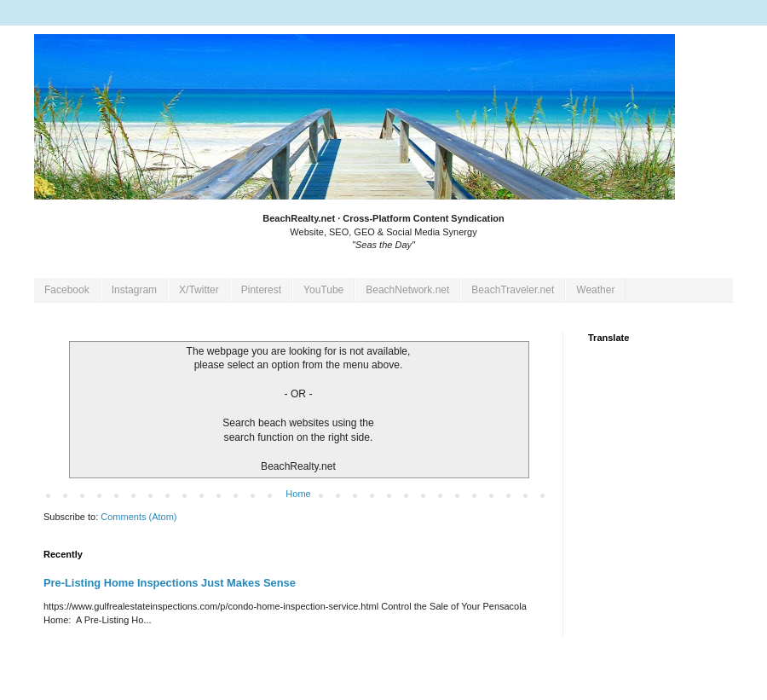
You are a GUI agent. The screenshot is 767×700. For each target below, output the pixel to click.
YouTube (323, 290)
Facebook (67, 290)
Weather (595, 290)
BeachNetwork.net (407, 290)
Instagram (134, 290)
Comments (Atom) (138, 517)
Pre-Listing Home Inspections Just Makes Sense (170, 583)
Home (298, 494)
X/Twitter (199, 290)
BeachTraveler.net (513, 290)
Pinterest (261, 290)
